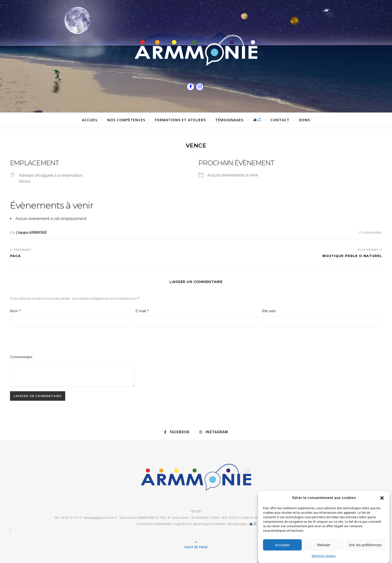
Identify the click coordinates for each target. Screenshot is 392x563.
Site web (269, 311)
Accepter (282, 545)
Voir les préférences (365, 545)
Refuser (324, 545)
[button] (382, 498)
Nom (15, 311)
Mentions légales (324, 556)
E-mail (142, 311)
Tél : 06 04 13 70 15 (68, 518)
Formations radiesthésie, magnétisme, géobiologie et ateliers (181, 524)
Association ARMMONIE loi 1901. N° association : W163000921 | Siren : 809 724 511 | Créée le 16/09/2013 (195, 518)
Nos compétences (126, 120)
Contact (280, 120)
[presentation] (44, 342)
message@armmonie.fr (100, 518)
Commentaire (21, 357)
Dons (304, 120)
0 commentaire (371, 232)
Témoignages (229, 120)
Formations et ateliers (180, 120)
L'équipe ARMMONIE (31, 232)
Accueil (90, 120)
